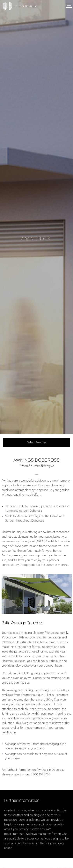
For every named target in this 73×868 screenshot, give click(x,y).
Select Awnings (37, 442)
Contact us (12, 810)
